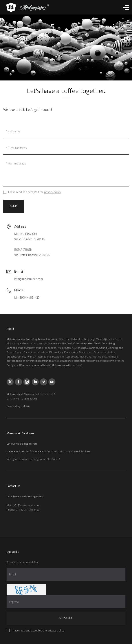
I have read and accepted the (35, 192)
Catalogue (35, 451)
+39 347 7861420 (29, 297)
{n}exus (26, 406)
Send (14, 206)
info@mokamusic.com (29, 279)
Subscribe (66, 618)
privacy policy (53, 192)
